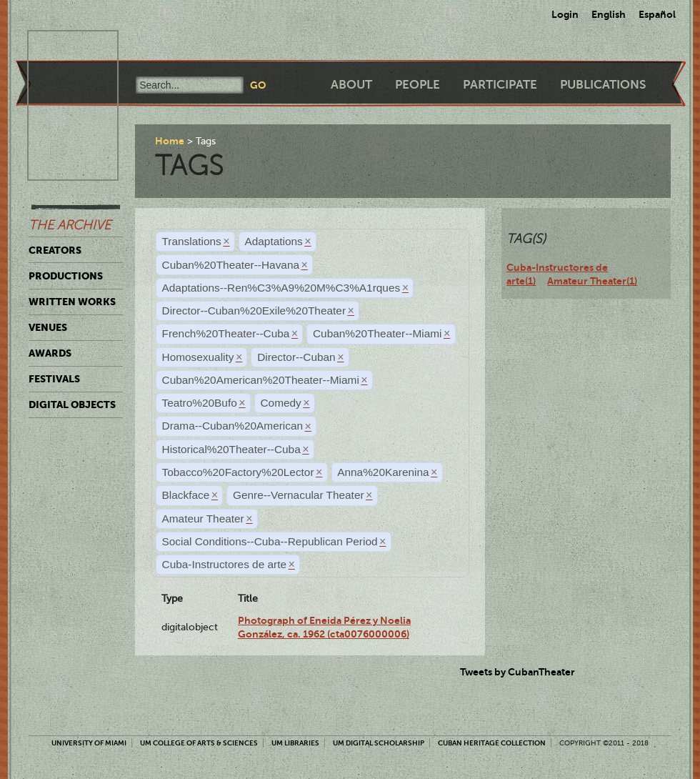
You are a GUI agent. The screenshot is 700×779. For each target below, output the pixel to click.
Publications (603, 85)
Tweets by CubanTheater (517, 672)
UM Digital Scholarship (379, 743)
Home (170, 141)
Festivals (54, 379)
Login (565, 14)
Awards (50, 353)
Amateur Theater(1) (592, 281)
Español (657, 14)
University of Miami (89, 743)
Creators (55, 250)
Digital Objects (72, 405)
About (351, 85)
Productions (66, 276)
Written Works (72, 302)
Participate (500, 85)
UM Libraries (295, 743)
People (417, 85)
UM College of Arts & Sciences (199, 743)
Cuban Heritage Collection (492, 743)
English (609, 14)
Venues (48, 327)
